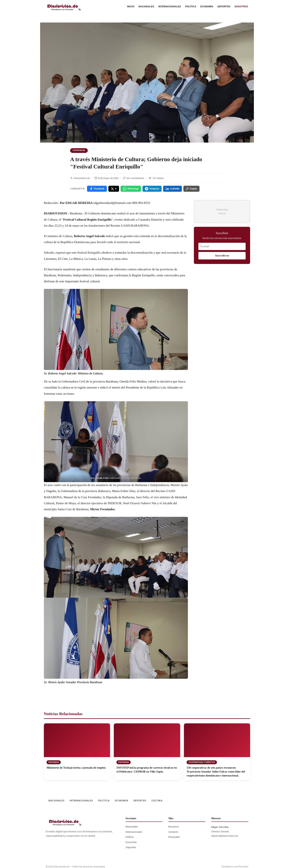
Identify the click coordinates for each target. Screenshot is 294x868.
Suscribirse (222, 256)
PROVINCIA (79, 150)
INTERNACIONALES (170, 7)
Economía (131, 842)
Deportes (131, 847)
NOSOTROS (241, 7)
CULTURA (157, 801)
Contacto (173, 832)
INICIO (131, 7)
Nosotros (174, 827)
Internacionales (134, 832)
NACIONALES (146, 7)
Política (130, 837)
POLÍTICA (191, 7)
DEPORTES (224, 7)
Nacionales (132, 827)
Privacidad (174, 837)
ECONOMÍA (207, 7)
